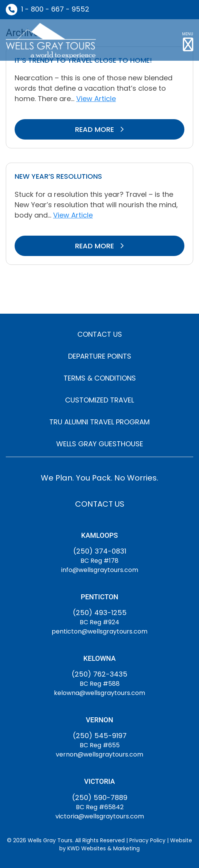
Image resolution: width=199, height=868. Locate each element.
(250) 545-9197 (100, 736)
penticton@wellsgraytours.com (99, 631)
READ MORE (99, 129)
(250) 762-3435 (99, 674)
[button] (188, 40)
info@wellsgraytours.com (100, 570)
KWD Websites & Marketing (104, 848)
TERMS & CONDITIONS (100, 378)
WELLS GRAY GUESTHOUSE (100, 444)
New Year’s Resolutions (58, 176)
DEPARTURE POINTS (100, 356)
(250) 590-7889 (100, 797)
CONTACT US (100, 334)
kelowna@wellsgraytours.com (99, 693)
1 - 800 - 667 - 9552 (55, 9)
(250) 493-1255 (100, 613)
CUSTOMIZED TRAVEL (99, 400)
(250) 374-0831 (100, 551)
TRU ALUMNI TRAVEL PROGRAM (99, 422)
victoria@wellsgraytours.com (100, 816)
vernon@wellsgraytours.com (99, 754)
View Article (96, 99)
